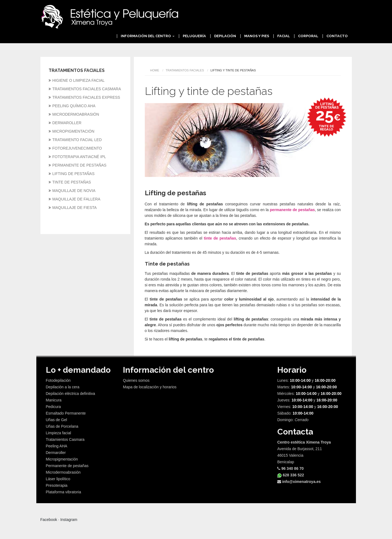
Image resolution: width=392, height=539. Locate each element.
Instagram (69, 520)
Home (155, 70)
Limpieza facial (59, 433)
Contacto (337, 36)
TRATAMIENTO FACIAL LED (77, 140)
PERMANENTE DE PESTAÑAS (79, 165)
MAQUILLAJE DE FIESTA (75, 208)
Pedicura (53, 407)
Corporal (308, 36)
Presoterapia (57, 485)
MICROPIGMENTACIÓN (73, 131)
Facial (284, 36)
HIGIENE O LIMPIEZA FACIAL (79, 80)
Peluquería (194, 36)
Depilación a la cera (63, 387)
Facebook (49, 520)
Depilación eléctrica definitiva (71, 394)
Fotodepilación (58, 380)
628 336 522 (291, 475)
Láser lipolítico (58, 479)
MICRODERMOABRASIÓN (76, 114)
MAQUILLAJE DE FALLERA (76, 199)
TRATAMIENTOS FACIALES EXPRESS (86, 97)
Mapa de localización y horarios (150, 387)
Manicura (54, 400)
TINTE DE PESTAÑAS (72, 182)
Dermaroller (56, 453)
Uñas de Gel (57, 420)
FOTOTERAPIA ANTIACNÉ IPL (79, 157)
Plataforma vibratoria (64, 492)
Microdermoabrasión (63, 472)
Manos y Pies (257, 36)
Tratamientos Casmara (65, 439)
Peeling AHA (57, 446)
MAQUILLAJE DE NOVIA (74, 191)
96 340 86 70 (291, 468)
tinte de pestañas (220, 238)
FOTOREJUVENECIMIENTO (77, 148)
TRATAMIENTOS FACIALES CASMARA (87, 89)
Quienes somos (136, 380)
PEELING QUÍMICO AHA (74, 106)
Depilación (225, 36)
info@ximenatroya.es (299, 482)
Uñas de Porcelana (62, 426)
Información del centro (148, 36)
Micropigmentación (62, 459)
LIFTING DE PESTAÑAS (74, 174)
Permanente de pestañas (67, 466)
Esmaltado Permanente (66, 413)
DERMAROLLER (67, 123)
